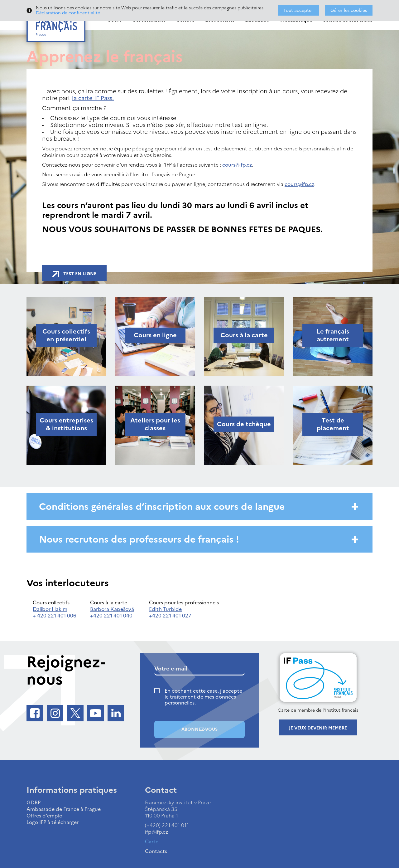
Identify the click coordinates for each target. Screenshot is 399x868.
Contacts (156, 851)
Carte (152, 841)
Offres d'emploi (45, 816)
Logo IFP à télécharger (53, 822)
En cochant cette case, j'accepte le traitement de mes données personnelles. (203, 697)
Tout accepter (298, 10)
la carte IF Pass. (93, 98)
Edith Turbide (165, 609)
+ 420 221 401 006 (55, 616)
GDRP (34, 802)
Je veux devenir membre (318, 728)
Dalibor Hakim (50, 609)
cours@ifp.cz (237, 165)
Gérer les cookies (349, 10)
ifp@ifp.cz (156, 832)
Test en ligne (74, 274)
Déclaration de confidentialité (68, 13)
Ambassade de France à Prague (64, 809)
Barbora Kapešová (112, 609)
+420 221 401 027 (170, 616)
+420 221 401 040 (111, 616)
